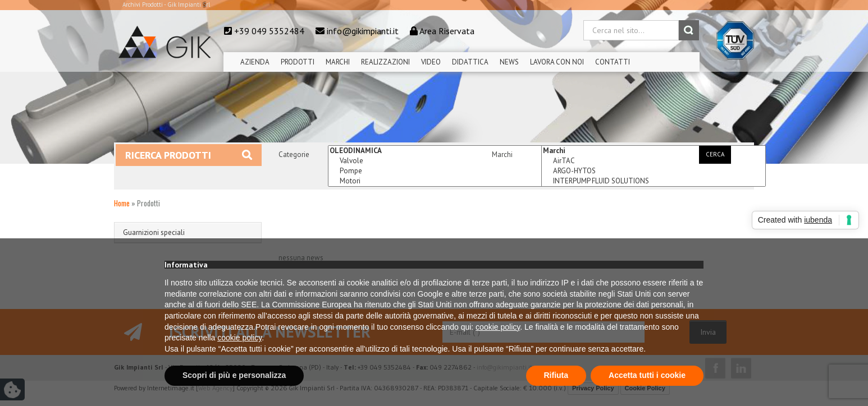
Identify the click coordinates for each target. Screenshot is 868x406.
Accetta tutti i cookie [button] (647, 375)
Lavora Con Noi (557, 62)
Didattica (470, 62)
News (509, 62)
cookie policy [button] (498, 327)
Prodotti (298, 62)
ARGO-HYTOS (654, 171)
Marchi (338, 62)
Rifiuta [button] (556, 375)
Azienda (255, 62)
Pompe (440, 171)
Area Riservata (447, 31)
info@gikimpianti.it (363, 31)
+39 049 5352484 (269, 31)
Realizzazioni (385, 62)
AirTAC (654, 161)
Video (431, 62)
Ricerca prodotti (189, 155)
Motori (440, 181)
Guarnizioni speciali (154, 232)
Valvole (440, 161)
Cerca (715, 154)
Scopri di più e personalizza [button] (234, 375)
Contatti (613, 62)
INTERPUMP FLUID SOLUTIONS (654, 181)
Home (122, 203)
